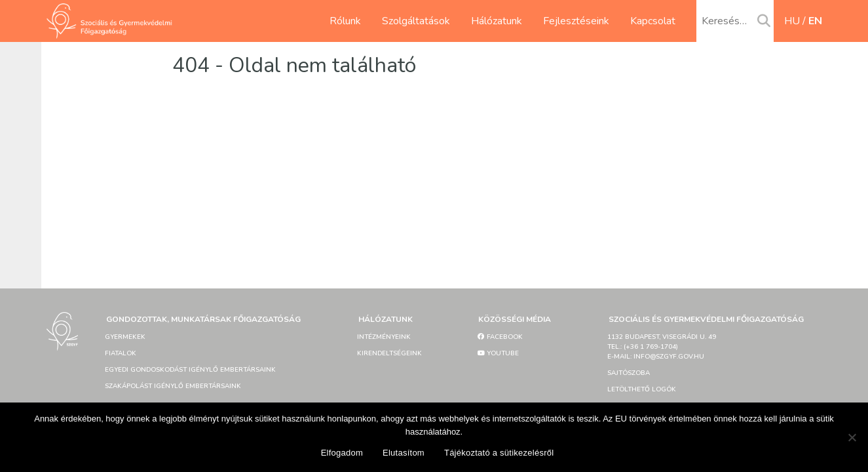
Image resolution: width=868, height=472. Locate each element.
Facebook (500, 337)
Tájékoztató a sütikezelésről (499, 453)
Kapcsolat (653, 21)
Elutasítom (404, 453)
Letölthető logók (642, 389)
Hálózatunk (497, 21)
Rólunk (345, 21)
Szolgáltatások (416, 21)
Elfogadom (342, 453)
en (815, 21)
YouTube (498, 353)
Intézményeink (384, 337)
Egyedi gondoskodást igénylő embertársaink (190, 370)
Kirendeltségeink (389, 353)
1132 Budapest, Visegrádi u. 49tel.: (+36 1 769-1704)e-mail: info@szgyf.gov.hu (662, 347)
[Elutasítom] (852, 437)
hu (792, 21)
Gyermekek (125, 337)
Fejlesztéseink (576, 21)
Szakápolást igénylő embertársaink (173, 386)
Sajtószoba (629, 373)
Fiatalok (121, 353)
